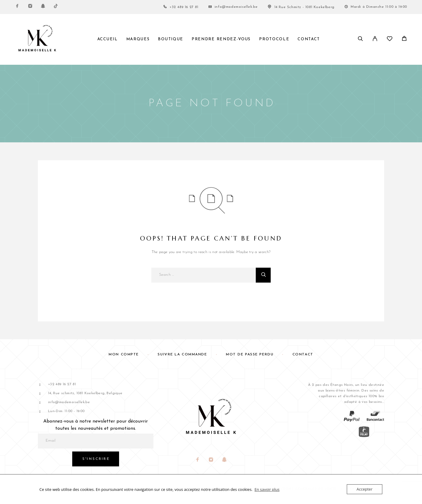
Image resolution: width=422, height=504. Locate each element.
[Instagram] (30, 7)
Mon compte (124, 355)
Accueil (108, 39)
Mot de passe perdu (250, 355)
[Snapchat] (43, 7)
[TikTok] (56, 7)
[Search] (360, 39)
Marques (138, 39)
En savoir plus (267, 489)
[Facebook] (17, 7)
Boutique (171, 39)
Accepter (365, 489)
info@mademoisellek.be (236, 7)
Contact (309, 39)
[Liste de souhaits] (390, 40)
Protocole (274, 39)
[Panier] (404, 40)
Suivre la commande (182, 355)
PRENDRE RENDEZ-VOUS (221, 39)
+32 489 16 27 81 (184, 7)
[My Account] (375, 39)
